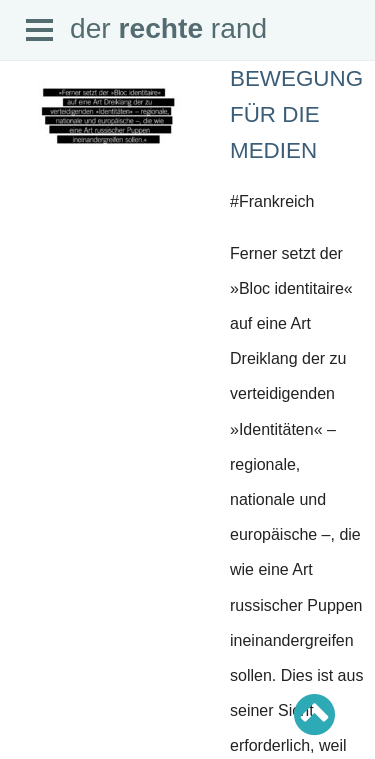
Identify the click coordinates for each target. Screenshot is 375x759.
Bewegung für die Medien (296, 114)
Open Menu (40, 31)
